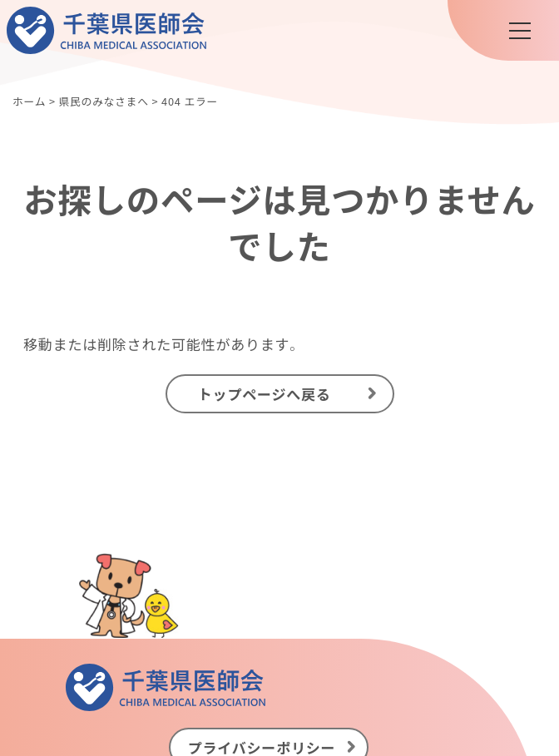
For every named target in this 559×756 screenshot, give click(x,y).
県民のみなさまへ (103, 101)
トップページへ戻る (265, 393)
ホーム (29, 101)
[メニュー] (520, 31)
